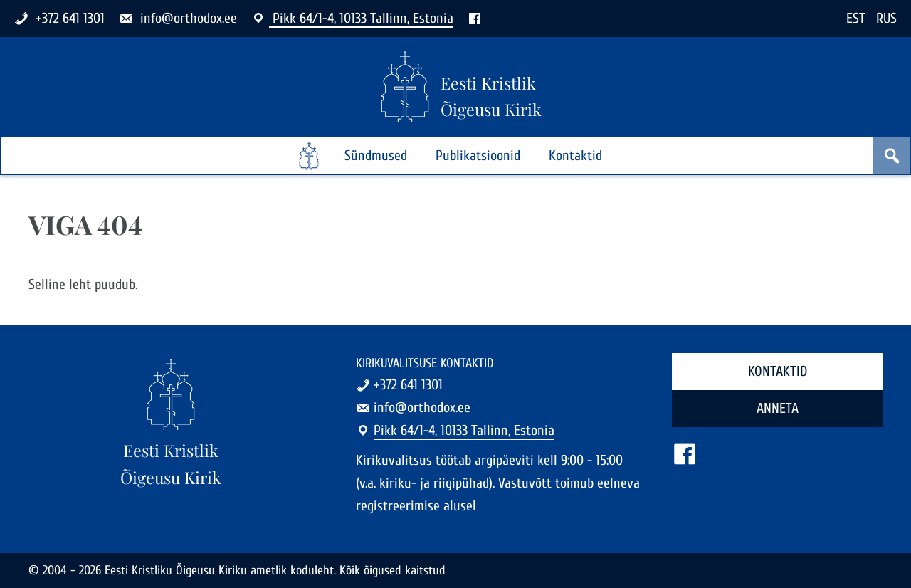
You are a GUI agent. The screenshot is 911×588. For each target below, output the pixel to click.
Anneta (778, 408)
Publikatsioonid (478, 156)
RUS (886, 18)
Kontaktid (575, 156)
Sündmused (376, 156)
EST (856, 18)
